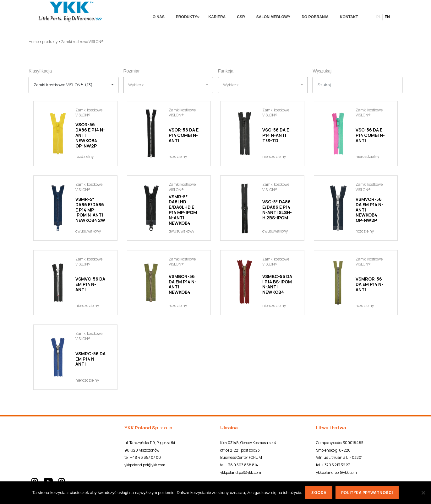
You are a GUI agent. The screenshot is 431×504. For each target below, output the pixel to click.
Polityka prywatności (367, 493)
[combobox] (74, 85)
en (387, 17)
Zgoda (319, 493)
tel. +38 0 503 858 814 (239, 465)
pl (379, 17)
